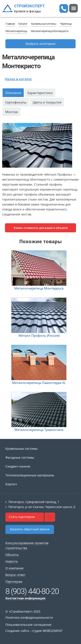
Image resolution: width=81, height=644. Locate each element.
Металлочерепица (16, 31)
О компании (14, 568)
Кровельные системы (44, 24)
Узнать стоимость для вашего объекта (40, 228)
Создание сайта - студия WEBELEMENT (34, 631)
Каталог (23, 24)
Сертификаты (16, 102)
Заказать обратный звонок (30, 529)
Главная (10, 24)
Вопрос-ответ (15, 575)
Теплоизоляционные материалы (30, 475)
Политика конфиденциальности (29, 617)
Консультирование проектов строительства (27, 545)
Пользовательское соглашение (28, 625)
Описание (13, 93)
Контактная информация (25, 598)
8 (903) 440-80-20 (32, 591)
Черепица (66, 24)
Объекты (12, 555)
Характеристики (40, 93)
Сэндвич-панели (18, 466)
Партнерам (14, 582)
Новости (12, 561)
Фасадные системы (20, 457)
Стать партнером (22, 517)
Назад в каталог (18, 79)
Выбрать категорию (41, 44)
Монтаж (12, 112)
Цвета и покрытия (47, 102)
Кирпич (11, 484)
